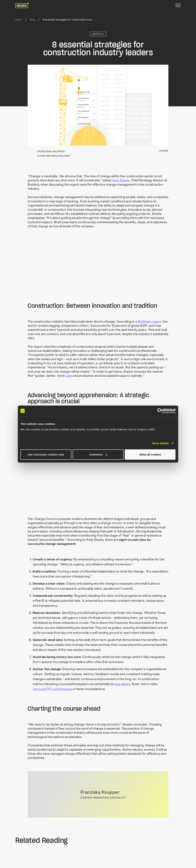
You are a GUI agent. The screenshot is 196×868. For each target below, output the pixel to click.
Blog (32, 20)
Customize (98, 454)
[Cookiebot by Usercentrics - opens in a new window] (160, 411)
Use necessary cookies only (46, 454)
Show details (160, 443)
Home (19, 20)
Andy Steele (121, 180)
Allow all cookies (150, 454)
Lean (69, 375)
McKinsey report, (150, 321)
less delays (122, 684)
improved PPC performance (52, 689)
